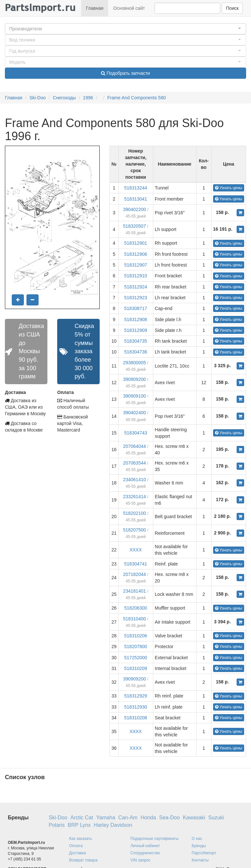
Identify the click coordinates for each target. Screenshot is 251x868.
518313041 (136, 199)
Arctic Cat (82, 818)
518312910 (136, 276)
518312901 (136, 243)
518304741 (136, 564)
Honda (148, 818)
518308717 (136, 308)
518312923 (136, 298)
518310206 (136, 636)
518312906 (136, 254)
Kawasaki (194, 818)
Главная (95, 8)
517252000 (136, 658)
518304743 (136, 433)
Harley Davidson (113, 825)
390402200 (134, 209)
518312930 (136, 707)
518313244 (136, 188)
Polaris (57, 825)
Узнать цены (229, 188)
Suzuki (216, 818)
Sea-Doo (169, 818)
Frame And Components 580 (136, 98)
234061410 (134, 480)
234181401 (134, 591)
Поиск (232, 8)
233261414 (134, 497)
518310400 (134, 619)
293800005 (134, 363)
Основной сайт (129, 8)
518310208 (136, 718)
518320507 (134, 226)
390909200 (134, 379)
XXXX (135, 550)
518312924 (136, 287)
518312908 (136, 319)
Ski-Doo (38, 98)
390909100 (134, 396)
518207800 (136, 647)
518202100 (134, 513)
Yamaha (106, 818)
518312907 (136, 265)
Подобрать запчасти (125, 73)
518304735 (136, 341)
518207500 (134, 530)
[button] (125, 29)
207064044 (134, 446)
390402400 (134, 413)
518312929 (136, 696)
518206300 (136, 608)
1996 (88, 98)
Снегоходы (64, 98)
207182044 (134, 574)
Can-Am (128, 818)
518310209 (136, 668)
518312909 (136, 330)
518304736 (136, 352)
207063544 (134, 463)
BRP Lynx (79, 825)
